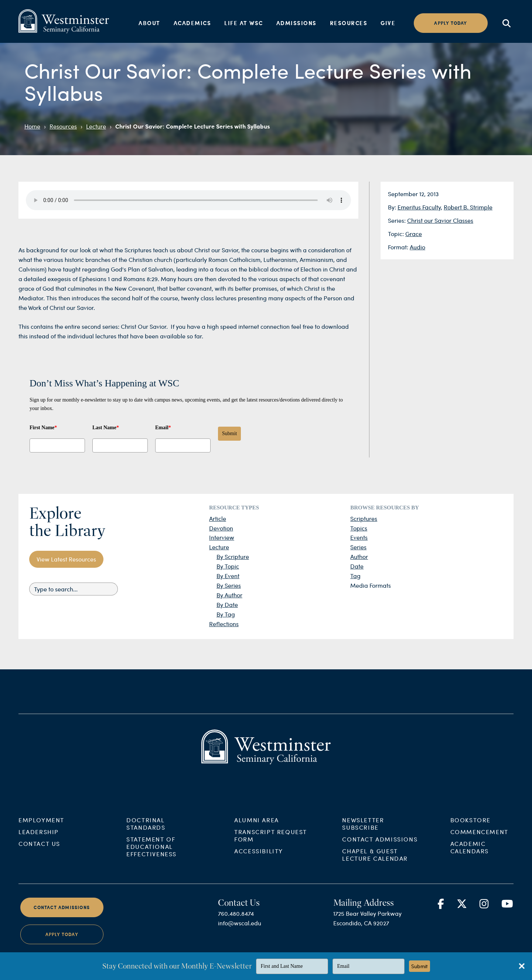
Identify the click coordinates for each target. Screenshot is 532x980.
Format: (399, 247)
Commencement (479, 852)
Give (388, 23)
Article (218, 518)
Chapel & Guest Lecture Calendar (375, 875)
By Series (229, 585)
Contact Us (39, 864)
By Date (227, 605)
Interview (222, 537)
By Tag (226, 614)
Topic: (397, 234)
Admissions (296, 23)
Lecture (96, 126)
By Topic (228, 566)
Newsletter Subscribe (363, 844)
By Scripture (233, 556)
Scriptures (364, 518)
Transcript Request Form (271, 856)
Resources (349, 23)
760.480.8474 (236, 934)
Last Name (106, 428)
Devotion (221, 528)
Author (359, 556)
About (149, 23)
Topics (359, 528)
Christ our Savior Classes (440, 220)
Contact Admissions (380, 859)
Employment (41, 840)
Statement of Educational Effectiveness (151, 867)
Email (163, 428)
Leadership (39, 852)
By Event (228, 576)
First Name (43, 428)
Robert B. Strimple (468, 207)
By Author (229, 595)
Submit (229, 433)
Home (32, 126)
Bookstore (470, 840)
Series (358, 547)
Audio (417, 247)
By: (393, 207)
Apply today (451, 23)
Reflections (224, 624)
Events (359, 537)
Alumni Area (257, 840)
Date (357, 566)
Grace (414, 234)
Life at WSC (244, 23)
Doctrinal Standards (146, 844)
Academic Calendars (470, 868)
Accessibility (259, 871)
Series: (398, 220)
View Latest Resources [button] (66, 559)
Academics (192, 23)
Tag (355, 576)
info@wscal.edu (240, 943)
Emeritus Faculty (419, 207)
